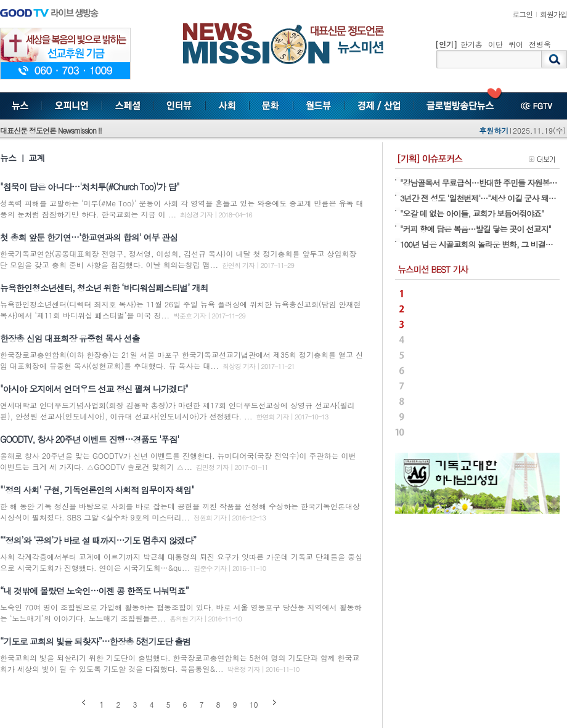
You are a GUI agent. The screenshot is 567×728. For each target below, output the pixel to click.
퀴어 (516, 44)
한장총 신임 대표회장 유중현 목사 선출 (70, 338)
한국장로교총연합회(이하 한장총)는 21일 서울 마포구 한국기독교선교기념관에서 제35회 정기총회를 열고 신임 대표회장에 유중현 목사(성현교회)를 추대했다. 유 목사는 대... (182, 360)
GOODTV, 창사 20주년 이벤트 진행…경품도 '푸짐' (89, 439)
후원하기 (494, 130)
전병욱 (540, 44)
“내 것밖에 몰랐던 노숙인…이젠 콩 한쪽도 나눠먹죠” (94, 591)
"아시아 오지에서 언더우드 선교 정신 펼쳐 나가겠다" (94, 389)
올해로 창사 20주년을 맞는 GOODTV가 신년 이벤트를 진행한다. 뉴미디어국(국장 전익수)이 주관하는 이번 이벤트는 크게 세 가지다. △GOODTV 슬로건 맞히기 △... (178, 461)
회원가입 (553, 14)
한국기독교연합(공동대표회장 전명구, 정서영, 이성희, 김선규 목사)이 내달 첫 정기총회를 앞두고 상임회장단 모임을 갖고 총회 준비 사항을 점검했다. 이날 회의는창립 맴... (178, 259)
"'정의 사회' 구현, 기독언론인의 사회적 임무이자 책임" (97, 490)
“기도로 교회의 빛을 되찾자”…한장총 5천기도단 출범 (95, 641)
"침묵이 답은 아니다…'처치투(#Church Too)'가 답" (90, 187)
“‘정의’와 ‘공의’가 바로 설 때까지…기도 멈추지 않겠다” (98, 540)
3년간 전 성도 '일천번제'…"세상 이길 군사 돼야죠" (483, 198)
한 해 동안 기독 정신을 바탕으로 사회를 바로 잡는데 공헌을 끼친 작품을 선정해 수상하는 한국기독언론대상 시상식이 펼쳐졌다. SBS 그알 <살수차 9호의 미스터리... (180, 512)
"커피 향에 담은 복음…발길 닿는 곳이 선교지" (475, 229)
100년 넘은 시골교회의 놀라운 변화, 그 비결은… (480, 244)
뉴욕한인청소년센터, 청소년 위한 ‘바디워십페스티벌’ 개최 (104, 288)
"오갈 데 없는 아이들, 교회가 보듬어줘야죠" (472, 213)
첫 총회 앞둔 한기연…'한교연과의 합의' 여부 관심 (89, 237)
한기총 (471, 44)
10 (254, 704)
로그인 (522, 14)
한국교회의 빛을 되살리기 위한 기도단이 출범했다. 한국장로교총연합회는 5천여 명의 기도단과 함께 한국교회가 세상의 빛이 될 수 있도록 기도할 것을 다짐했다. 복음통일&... (180, 663)
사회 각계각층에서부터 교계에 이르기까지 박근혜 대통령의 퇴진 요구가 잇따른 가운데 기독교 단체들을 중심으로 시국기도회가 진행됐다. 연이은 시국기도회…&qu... (181, 562)
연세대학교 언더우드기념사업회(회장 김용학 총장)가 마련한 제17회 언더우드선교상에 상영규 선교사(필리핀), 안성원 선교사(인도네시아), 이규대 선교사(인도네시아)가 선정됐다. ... (177, 411)
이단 (496, 44)
